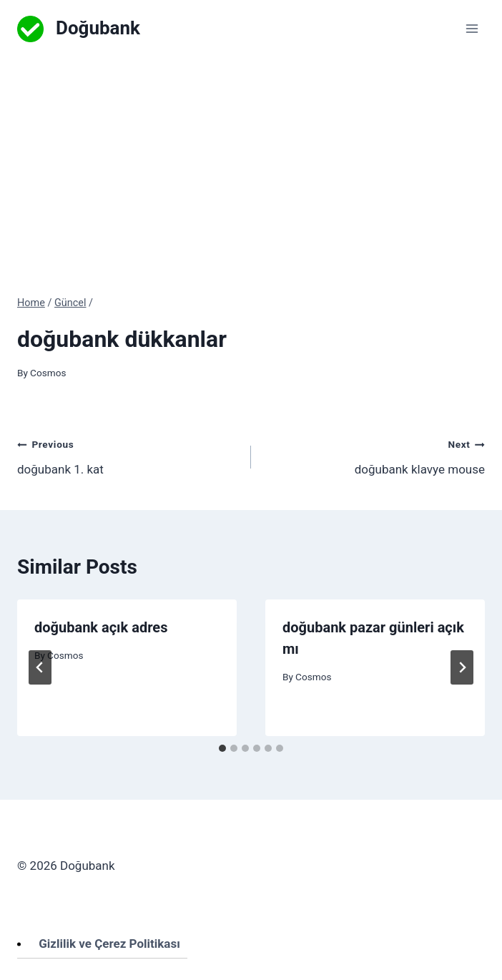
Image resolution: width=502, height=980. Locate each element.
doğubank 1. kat (128, 455)
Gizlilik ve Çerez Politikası (109, 944)
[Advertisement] (251, 165)
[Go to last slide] (40, 667)
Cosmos (48, 373)
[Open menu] (472, 28)
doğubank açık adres (101, 627)
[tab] (222, 748)
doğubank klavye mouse (374, 455)
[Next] (462, 667)
